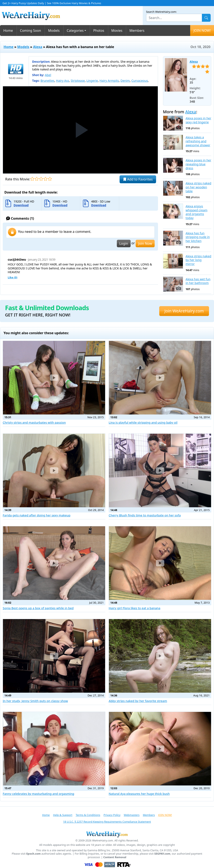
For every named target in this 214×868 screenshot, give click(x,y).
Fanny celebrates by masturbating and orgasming (38, 794)
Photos (99, 31)
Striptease (78, 81)
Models (54, 31)
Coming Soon (31, 31)
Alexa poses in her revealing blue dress (198, 164)
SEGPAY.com (162, 854)
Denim (125, 81)
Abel (48, 75)
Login (124, 243)
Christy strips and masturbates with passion (34, 423)
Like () (13, 277)
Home (8, 31)
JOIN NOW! (202, 31)
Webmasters (132, 815)
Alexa (38, 47)
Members (137, 31)
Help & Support (63, 815)
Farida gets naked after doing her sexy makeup (37, 515)
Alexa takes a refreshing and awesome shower (198, 141)
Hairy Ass (62, 81)
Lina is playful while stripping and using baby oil (143, 423)
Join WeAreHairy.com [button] (184, 311)
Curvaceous (140, 81)
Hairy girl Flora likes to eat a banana (134, 608)
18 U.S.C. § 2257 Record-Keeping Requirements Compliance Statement (107, 822)
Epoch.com (34, 854)
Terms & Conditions (88, 815)
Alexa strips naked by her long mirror (198, 260)
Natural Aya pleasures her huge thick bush (139, 794)
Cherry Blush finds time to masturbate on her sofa (145, 515)
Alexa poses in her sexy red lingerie (198, 120)
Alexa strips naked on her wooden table (198, 187)
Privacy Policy (112, 815)
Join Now (145, 243)
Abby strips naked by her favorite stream (138, 701)
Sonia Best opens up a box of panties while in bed (38, 608)
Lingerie (92, 81)
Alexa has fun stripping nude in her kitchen (198, 237)
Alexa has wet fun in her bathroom (198, 281)
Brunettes (48, 81)
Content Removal (115, 857)
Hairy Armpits (109, 81)
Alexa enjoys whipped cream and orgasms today (197, 212)
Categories (75, 31)
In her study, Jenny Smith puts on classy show (35, 701)
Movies (117, 31)
